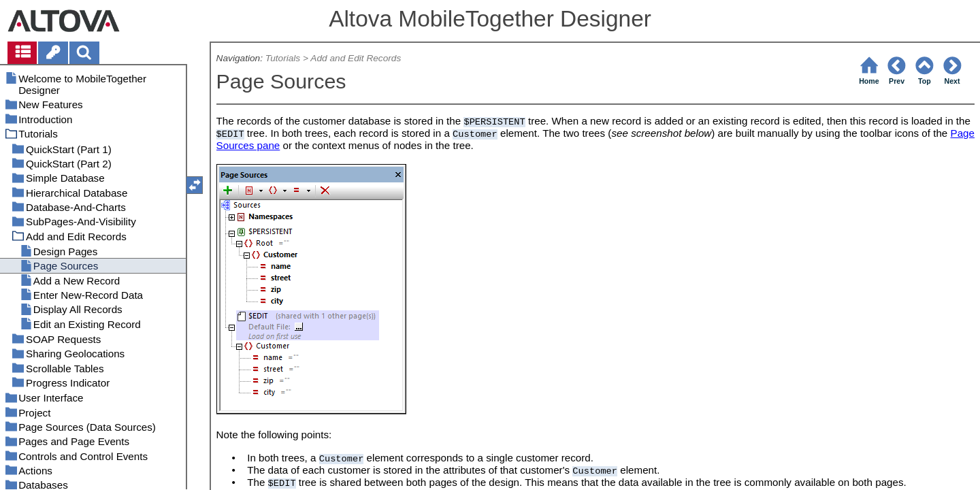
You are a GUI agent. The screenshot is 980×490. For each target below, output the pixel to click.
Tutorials (283, 58)
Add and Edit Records (356, 58)
